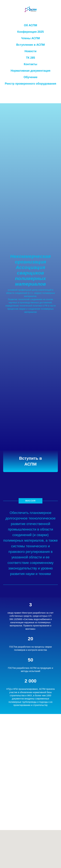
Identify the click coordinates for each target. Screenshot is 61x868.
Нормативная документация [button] (30, 71)
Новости (30, 51)
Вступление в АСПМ (30, 45)
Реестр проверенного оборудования (31, 84)
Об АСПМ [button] (31, 25)
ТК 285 (30, 58)
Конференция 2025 (31, 32)
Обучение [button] (30, 77)
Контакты (30, 64)
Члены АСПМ (30, 38)
